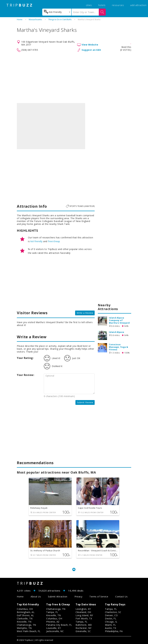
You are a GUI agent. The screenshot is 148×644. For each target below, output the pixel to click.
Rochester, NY (84, 628)
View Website (90, 45)
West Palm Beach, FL (29, 631)
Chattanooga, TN (26, 625)
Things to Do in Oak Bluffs (60, 19)
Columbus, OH (25, 609)
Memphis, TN (24, 628)
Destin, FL (111, 618)
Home (20, 19)
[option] (51, 126)
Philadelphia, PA (114, 631)
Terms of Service (99, 597)
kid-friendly (37, 241)
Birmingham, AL (26, 612)
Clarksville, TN (25, 618)
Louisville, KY (53, 628)
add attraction (138, 5)
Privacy (78, 597)
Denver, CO (111, 615)
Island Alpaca (117, 332)
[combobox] (57, 12)
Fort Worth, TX (84, 618)
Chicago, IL (111, 622)
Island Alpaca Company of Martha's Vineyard (119, 320)
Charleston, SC (113, 612)
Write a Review (85, 313)
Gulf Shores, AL (25, 615)
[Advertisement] (74, 78)
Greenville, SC (83, 631)
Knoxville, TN (24, 622)
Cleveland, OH (83, 612)
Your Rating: (25, 358)
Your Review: (25, 375)
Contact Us (121, 597)
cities (89, 5)
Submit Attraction (58, 597)
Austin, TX (111, 628)
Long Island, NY (84, 615)
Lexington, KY (83, 609)
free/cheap (54, 241)
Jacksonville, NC (55, 631)
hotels (102, 5)
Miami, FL (110, 625)
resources (118, 5)
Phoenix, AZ (53, 622)
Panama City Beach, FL (59, 625)
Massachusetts (35, 19)
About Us (36, 597)
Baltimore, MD (84, 625)
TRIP (20, 5)
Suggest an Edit (91, 50)
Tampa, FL (52, 612)
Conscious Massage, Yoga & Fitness (119, 347)
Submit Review (85, 402)
